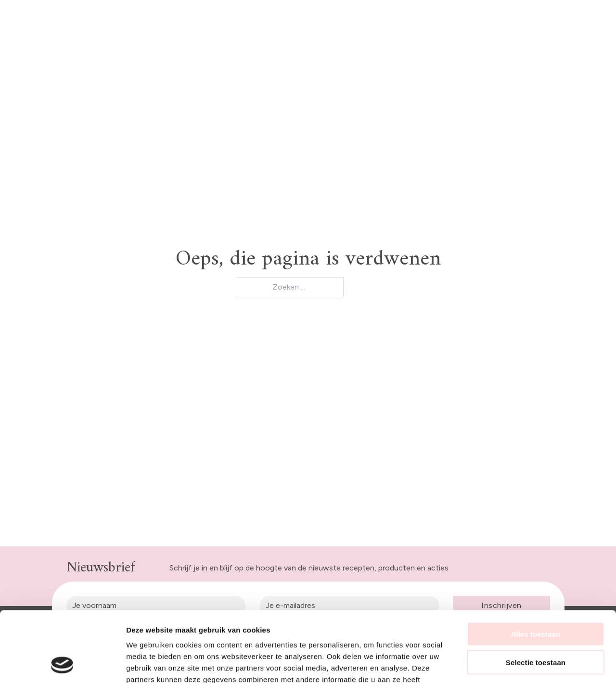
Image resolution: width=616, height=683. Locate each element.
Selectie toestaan (536, 596)
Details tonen (520, 664)
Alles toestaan (535, 568)
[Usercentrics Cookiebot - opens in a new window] (62, 664)
